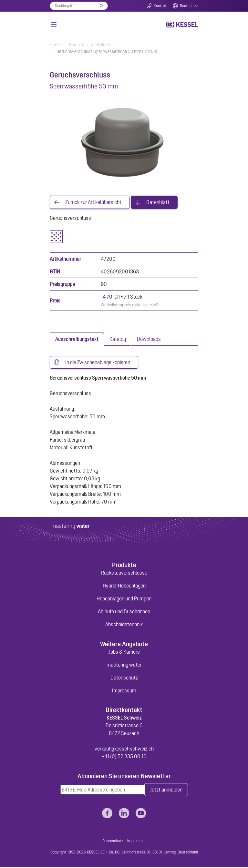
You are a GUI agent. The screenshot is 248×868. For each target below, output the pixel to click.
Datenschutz (124, 678)
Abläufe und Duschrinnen (124, 612)
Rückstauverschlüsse (124, 574)
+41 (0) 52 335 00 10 (124, 757)
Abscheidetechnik (124, 625)
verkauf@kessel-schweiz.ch (124, 750)
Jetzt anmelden (166, 791)
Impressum (124, 691)
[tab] (77, 339)
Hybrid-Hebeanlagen (124, 587)
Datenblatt (158, 202)
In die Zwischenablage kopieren (98, 363)
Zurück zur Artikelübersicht (93, 202)
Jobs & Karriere (124, 652)
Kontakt (160, 6)
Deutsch (187, 6)
